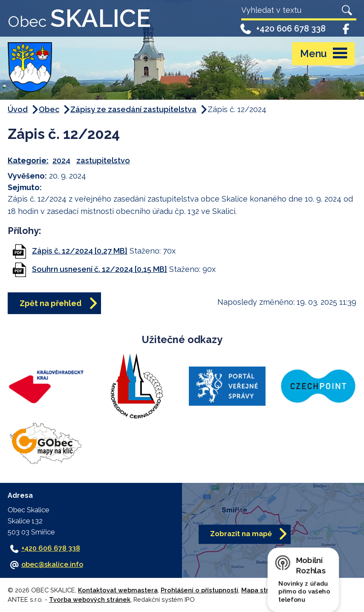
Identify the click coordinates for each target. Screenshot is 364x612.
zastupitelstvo (103, 160)
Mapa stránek (263, 590)
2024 (61, 160)
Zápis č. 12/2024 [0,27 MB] (80, 251)
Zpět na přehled (51, 303)
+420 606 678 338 (282, 29)
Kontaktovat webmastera (118, 590)
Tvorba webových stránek (90, 599)
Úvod (18, 109)
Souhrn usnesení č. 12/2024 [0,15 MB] (100, 269)
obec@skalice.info (52, 564)
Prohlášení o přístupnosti (199, 590)
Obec (49, 109)
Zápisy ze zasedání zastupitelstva (133, 109)
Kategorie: (28, 160)
